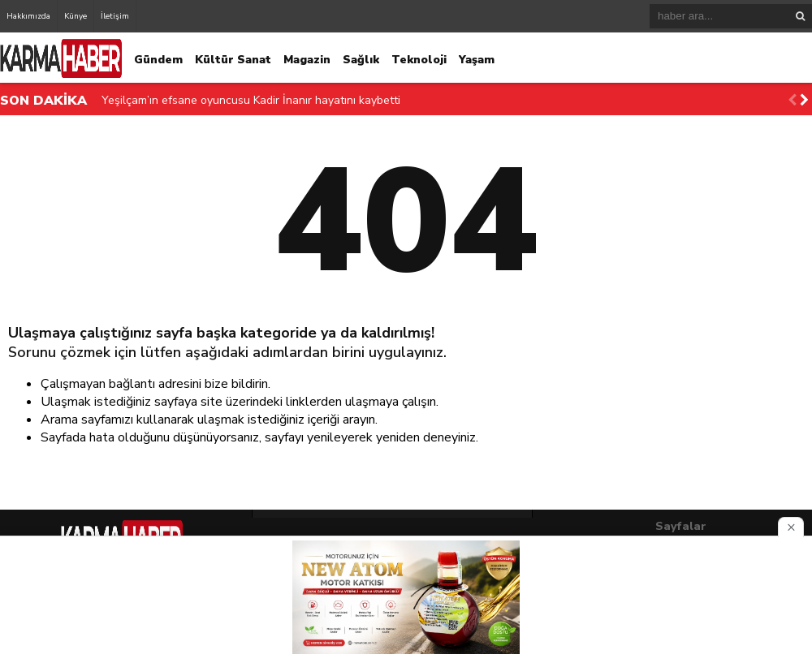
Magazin (307, 60)
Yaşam (477, 60)
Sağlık (361, 60)
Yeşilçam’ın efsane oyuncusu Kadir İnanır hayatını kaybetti (251, 100)
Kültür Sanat (233, 60)
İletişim (115, 16)
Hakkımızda (28, 16)
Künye (76, 16)
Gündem (158, 60)
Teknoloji (419, 60)
